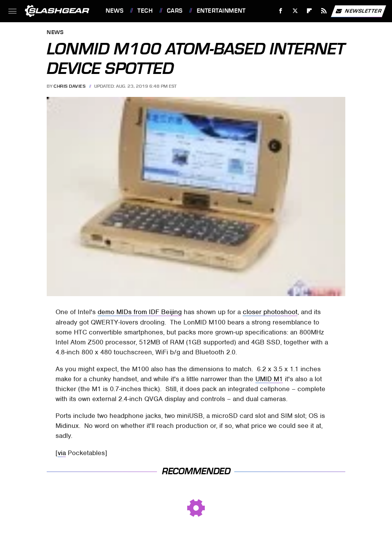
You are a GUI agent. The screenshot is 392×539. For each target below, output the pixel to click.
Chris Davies (69, 86)
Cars (175, 11)
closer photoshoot (270, 312)
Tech (145, 11)
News (114, 11)
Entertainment (221, 11)
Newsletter (358, 11)
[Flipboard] (310, 11)
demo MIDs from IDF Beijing (140, 312)
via (62, 453)
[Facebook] (281, 11)
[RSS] (324, 11)
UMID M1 (269, 379)
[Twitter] (295, 11)
